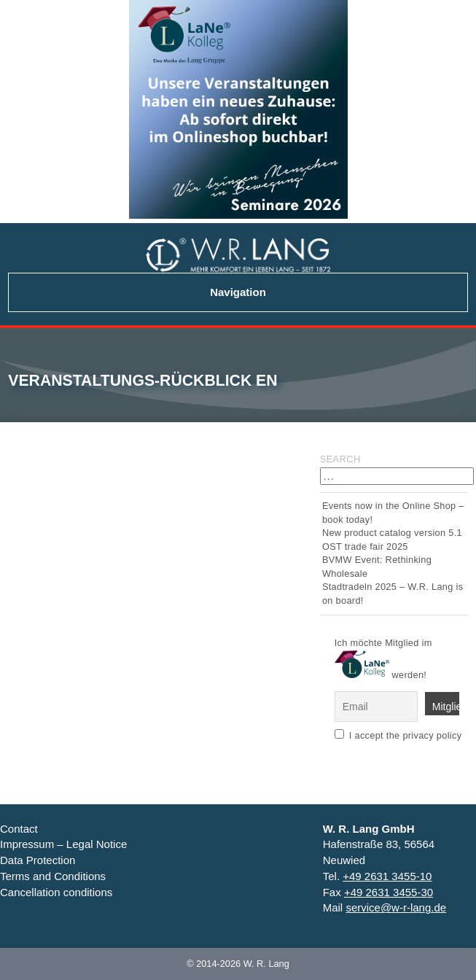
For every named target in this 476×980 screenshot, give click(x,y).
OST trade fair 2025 (365, 547)
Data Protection (38, 860)
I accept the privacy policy (406, 735)
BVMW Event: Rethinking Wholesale (377, 566)
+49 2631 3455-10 (387, 876)
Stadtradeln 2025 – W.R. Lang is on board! (393, 593)
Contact (19, 829)
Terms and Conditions (53, 876)
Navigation (238, 292)
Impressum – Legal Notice (63, 844)
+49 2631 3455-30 (389, 892)
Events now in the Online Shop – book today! (393, 512)
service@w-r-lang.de (396, 907)
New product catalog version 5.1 (392, 533)
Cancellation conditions (56, 892)
